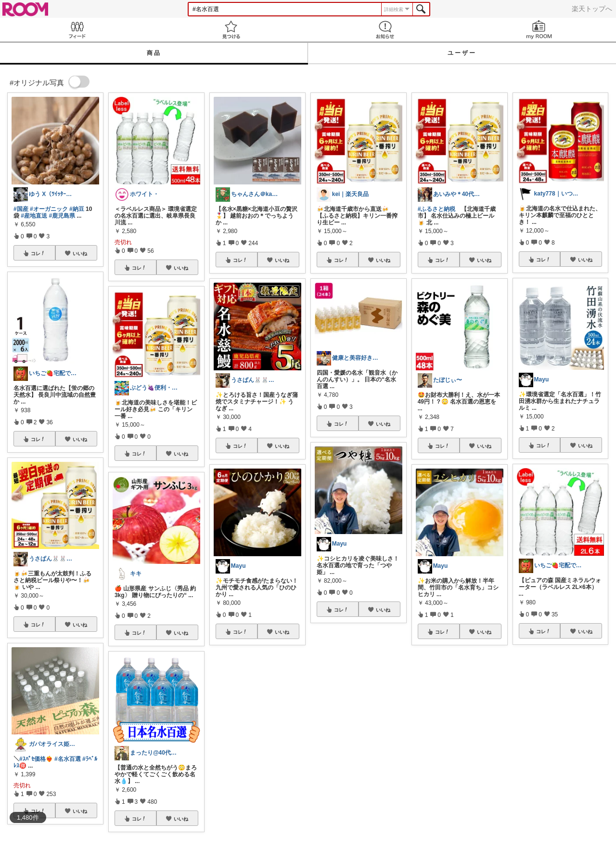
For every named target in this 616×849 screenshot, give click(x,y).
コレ (38, 253)
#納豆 (77, 209)
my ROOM (539, 30)
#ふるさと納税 (437, 209)
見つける (231, 30)
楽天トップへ (592, 9)
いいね (80, 253)
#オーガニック (49, 209)
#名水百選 (68, 759)
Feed (77, 30)
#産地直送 (34, 216)
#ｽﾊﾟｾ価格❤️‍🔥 (36, 759)
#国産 (21, 209)
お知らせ (385, 30)
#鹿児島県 (62, 216)
